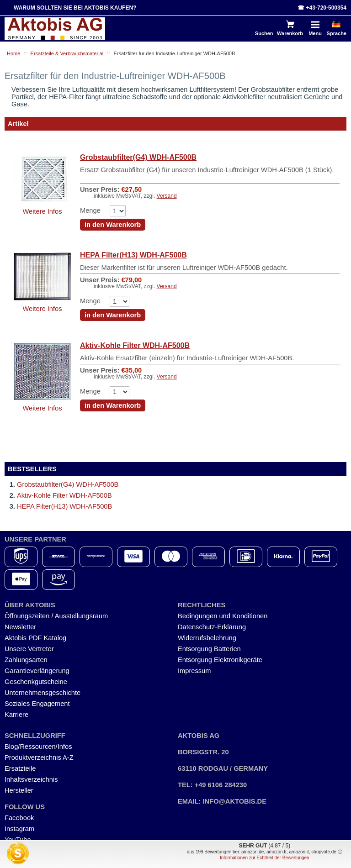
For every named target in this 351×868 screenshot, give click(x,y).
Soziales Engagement (37, 704)
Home (13, 53)
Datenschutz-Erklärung (212, 627)
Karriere (16, 715)
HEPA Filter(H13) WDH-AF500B (133, 255)
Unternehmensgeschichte (43, 693)
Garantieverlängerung (37, 671)
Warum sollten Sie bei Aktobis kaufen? (75, 8)
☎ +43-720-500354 (322, 8)
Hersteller (19, 790)
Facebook (19, 818)
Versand (167, 196)
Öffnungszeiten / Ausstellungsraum (56, 616)
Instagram (19, 829)
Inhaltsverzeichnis (31, 779)
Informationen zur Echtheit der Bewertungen (265, 858)
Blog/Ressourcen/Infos (38, 747)
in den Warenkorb (113, 225)
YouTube (18, 840)
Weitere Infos (42, 211)
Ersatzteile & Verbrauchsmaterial (67, 53)
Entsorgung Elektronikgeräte (220, 660)
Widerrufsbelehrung (207, 638)
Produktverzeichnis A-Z (39, 758)
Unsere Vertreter (29, 649)
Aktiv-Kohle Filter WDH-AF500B (135, 345)
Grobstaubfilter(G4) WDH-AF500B (138, 157)
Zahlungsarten (26, 660)
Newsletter (20, 627)
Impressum (194, 671)
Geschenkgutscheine (36, 682)
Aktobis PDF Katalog (35, 638)
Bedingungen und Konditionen (223, 616)
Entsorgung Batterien (209, 649)
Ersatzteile (20, 768)
